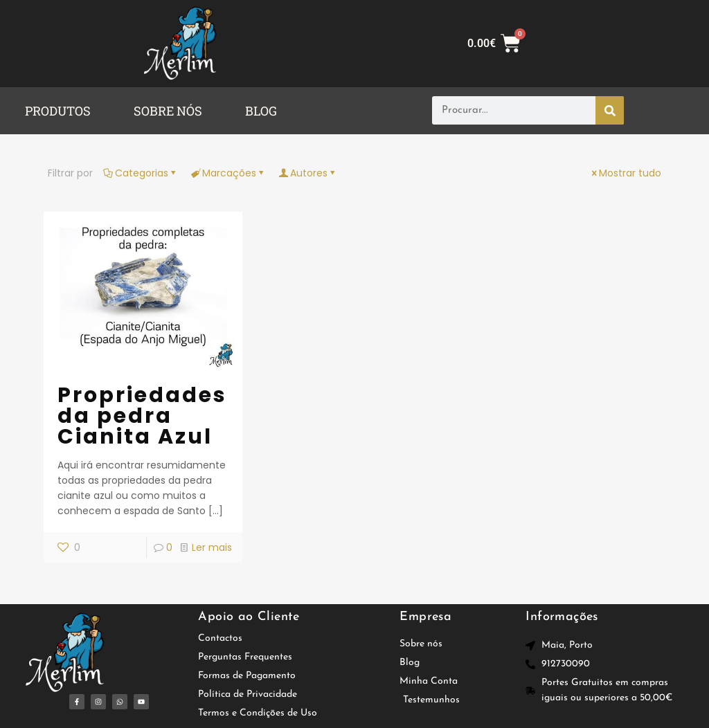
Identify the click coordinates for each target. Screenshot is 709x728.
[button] (61, 111)
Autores (308, 173)
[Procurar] (610, 110)
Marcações (228, 173)
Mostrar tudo (625, 173)
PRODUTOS (58, 111)
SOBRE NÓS (168, 111)
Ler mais (212, 547)
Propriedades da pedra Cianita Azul (142, 416)
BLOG (261, 111)
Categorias (141, 173)
